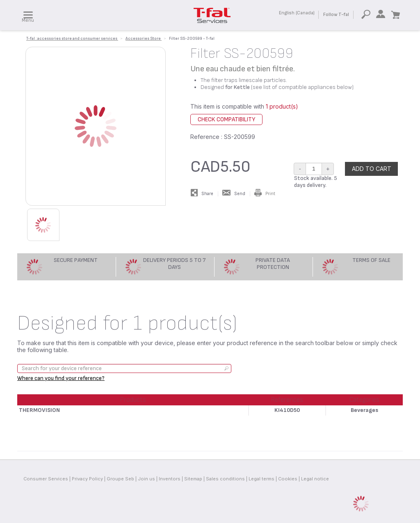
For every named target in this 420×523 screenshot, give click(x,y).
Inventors (170, 479)
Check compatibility (226, 119)
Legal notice (315, 479)
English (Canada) (297, 13)
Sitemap (193, 479)
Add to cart (372, 169)
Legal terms (261, 479)
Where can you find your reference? (61, 378)
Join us (146, 479)
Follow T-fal (336, 15)
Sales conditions (225, 479)
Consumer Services (46, 479)
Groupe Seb (120, 479)
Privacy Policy (87, 479)
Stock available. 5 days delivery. (316, 182)
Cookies (288, 479)
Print (265, 194)
